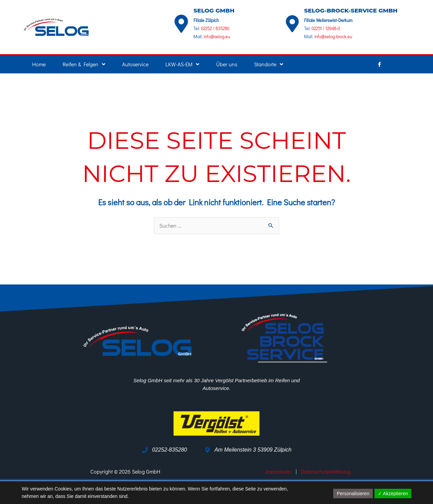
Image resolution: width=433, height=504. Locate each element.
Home (39, 64)
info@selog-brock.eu (333, 36)
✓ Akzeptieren (393, 494)
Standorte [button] (269, 64)
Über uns (227, 64)
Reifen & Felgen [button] (84, 64)
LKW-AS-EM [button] (182, 64)
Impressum (277, 472)
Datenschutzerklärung (326, 472)
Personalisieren (353, 494)
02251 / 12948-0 (326, 28)
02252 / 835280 (215, 28)
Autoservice (135, 64)
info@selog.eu (216, 36)
